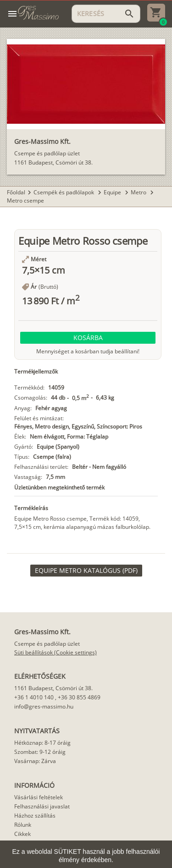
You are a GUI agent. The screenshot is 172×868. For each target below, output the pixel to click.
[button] (88, 338)
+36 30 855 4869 (79, 697)
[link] (86, 571)
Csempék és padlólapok (64, 192)
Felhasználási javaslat (42, 806)
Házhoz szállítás (35, 816)
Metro (139, 192)
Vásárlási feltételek (39, 797)
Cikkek (22, 834)
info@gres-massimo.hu (44, 706)
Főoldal (16, 192)
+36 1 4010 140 (34, 697)
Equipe (113, 192)
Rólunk (23, 825)
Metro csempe (25, 201)
